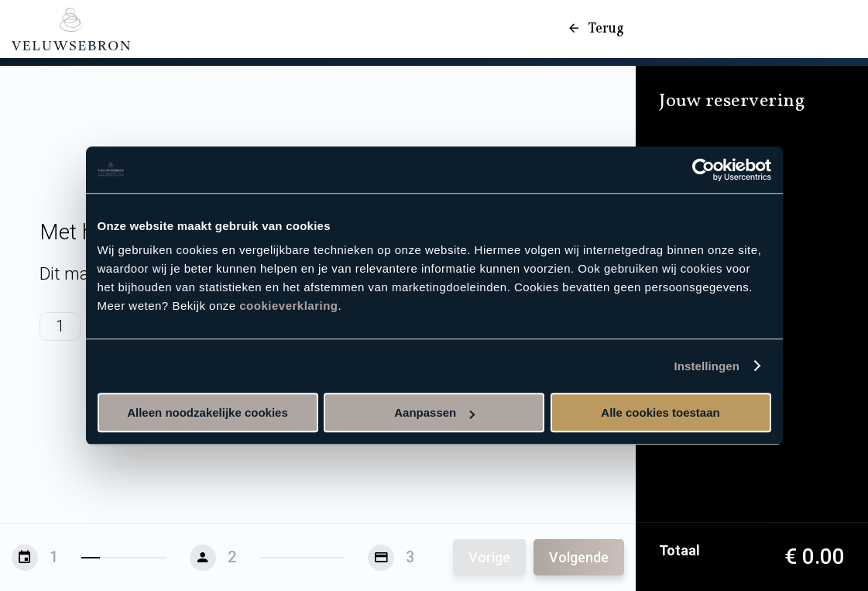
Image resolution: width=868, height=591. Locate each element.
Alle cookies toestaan (660, 412)
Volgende (579, 557)
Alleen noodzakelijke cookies (208, 412)
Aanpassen (434, 412)
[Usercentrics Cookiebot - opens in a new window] (703, 170)
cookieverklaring (288, 306)
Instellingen (707, 366)
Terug (595, 29)
